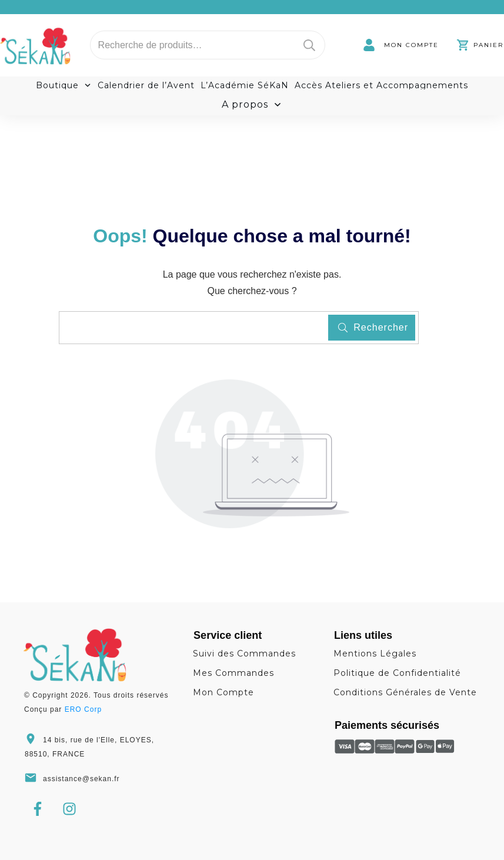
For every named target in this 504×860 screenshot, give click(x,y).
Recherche (309, 45)
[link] (401, 45)
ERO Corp (83, 709)
